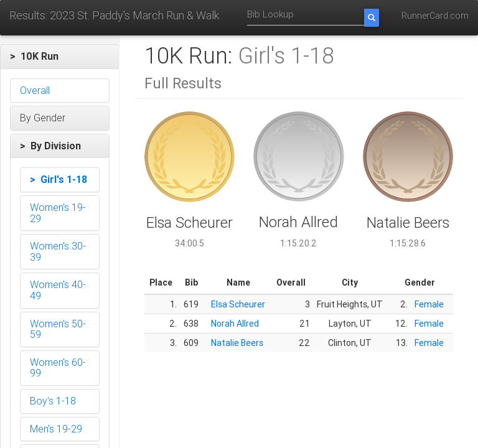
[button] (60, 57)
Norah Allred (235, 324)
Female (429, 304)
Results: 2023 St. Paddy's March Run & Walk (114, 15)
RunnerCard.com (435, 16)
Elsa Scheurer (238, 304)
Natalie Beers (237, 343)
